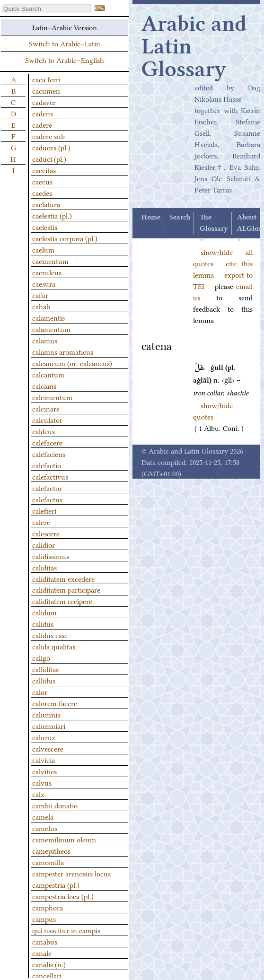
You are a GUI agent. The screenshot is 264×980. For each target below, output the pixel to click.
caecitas (44, 170)
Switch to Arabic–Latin (65, 43)
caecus (42, 181)
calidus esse (50, 635)
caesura (44, 283)
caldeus (44, 431)
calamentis (48, 317)
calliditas (45, 669)
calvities (44, 771)
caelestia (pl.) (52, 215)
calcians (44, 385)
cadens (43, 113)
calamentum (51, 329)
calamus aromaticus (63, 351)
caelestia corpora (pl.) (65, 238)
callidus (44, 680)
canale (42, 953)
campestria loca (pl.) (63, 896)
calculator (47, 420)
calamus (45, 340)
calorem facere (55, 703)
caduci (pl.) (49, 158)
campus (44, 919)
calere (41, 522)
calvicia (44, 760)
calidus (43, 623)
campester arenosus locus (71, 873)
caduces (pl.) (51, 147)
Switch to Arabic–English (65, 60)
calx (38, 794)
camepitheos (51, 850)
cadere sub (48, 136)
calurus (44, 737)
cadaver (44, 102)
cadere (42, 124)
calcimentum (52, 397)
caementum (50, 261)
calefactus (47, 499)
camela (43, 816)
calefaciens (49, 454)
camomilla (48, 862)
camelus (45, 828)
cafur (40, 295)
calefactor (47, 488)
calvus (42, 782)
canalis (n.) (49, 964)
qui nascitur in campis (66, 930)
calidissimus (51, 556)
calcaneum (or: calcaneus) (72, 363)
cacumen (46, 90)
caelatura (46, 204)
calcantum (48, 374)
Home (151, 218)
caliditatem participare (66, 589)
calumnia (46, 714)
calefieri (44, 510)
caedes (42, 192)
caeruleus (47, 272)
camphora (48, 907)
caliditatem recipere (62, 601)
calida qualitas (54, 646)
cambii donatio (55, 805)
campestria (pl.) (56, 884)
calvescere (48, 748)
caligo (41, 657)
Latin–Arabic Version (65, 27)
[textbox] (47, 9)
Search (180, 218)
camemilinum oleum (64, 839)
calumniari (49, 726)
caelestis (45, 227)
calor (40, 691)
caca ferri (46, 79)
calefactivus (50, 476)
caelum (43, 249)
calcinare (46, 408)
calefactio (47, 465)
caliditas (44, 567)
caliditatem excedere (63, 578)
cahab (41, 306)
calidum (44, 612)
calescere (46, 533)
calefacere (47, 442)
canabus (45, 941)
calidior (44, 544)
